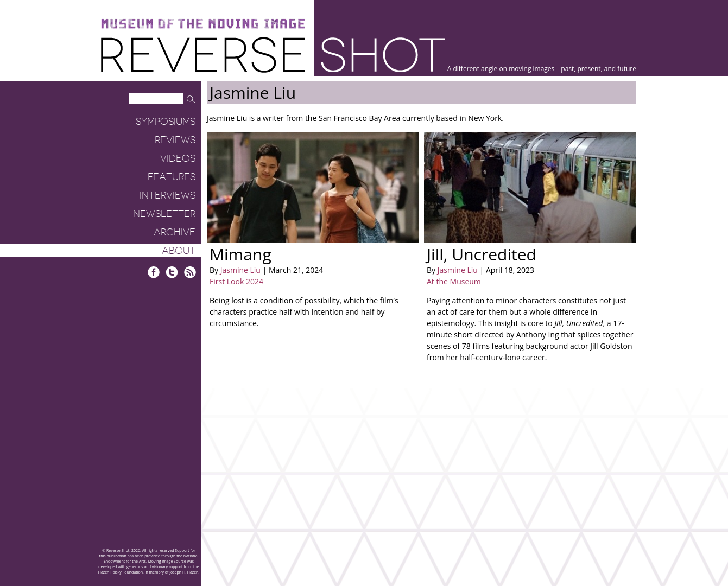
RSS (190, 272)
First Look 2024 (236, 281)
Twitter (172, 272)
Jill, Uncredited (482, 254)
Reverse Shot (273, 55)
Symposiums (166, 122)
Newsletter (164, 214)
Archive (175, 232)
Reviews (175, 140)
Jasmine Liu (240, 270)
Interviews (167, 195)
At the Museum (454, 281)
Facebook (154, 272)
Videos (178, 158)
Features (172, 177)
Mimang (240, 254)
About (179, 251)
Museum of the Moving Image (203, 24)
